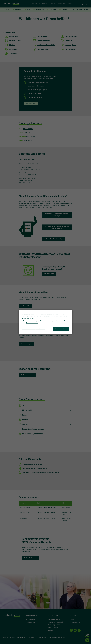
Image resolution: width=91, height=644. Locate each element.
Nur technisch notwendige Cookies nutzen (33, 329)
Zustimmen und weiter (61, 329)
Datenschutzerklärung (32, 323)
